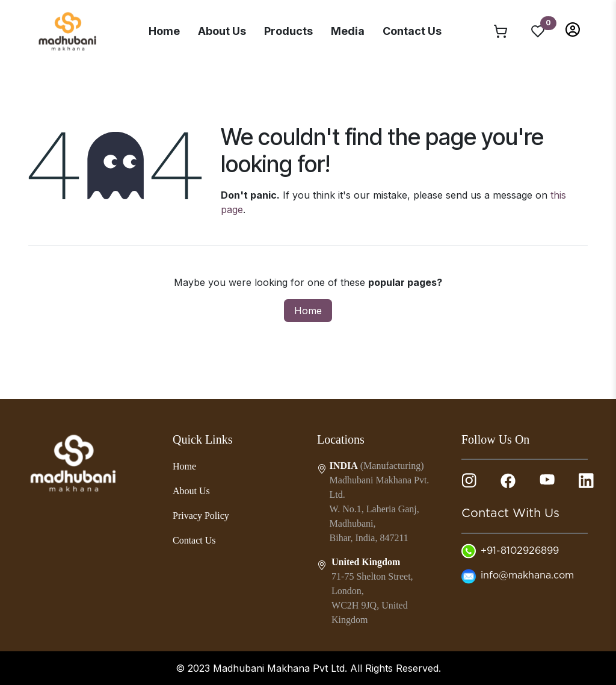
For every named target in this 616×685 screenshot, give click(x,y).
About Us (222, 31)
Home (164, 31)
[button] (573, 29)
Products (288, 31)
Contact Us (412, 31)
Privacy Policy (201, 516)
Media (348, 31)
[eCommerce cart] (500, 31)
